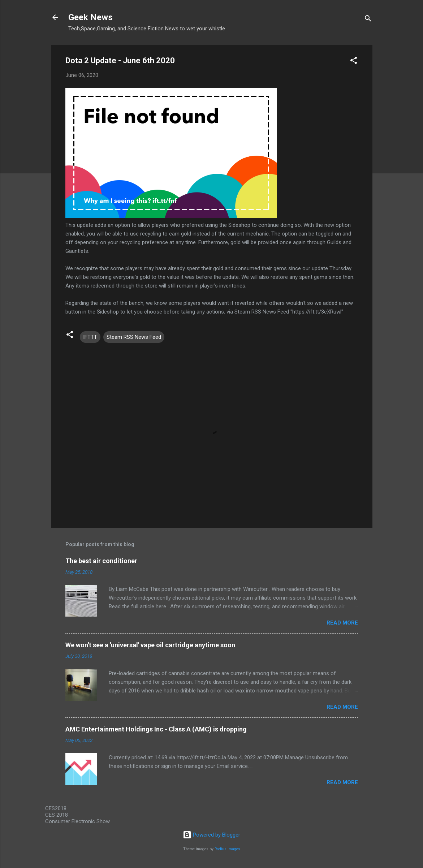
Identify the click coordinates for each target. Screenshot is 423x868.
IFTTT (90, 337)
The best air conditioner (101, 561)
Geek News (90, 17)
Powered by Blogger (211, 835)
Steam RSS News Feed (134, 337)
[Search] (368, 20)
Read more (342, 623)
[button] (354, 62)
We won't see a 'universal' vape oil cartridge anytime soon (150, 645)
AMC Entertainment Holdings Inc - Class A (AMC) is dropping (156, 729)
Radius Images (227, 849)
